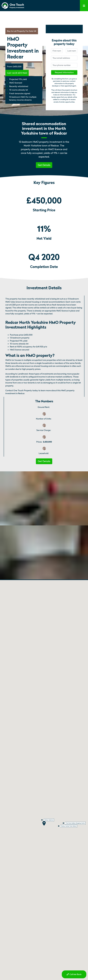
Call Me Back (74, 974)
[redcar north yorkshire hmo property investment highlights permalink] (47, 327)
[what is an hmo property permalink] (56, 355)
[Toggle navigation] (84, 6)
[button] (44, 165)
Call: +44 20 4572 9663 (17, 73)
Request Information (64, 72)
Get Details (44, 165)
